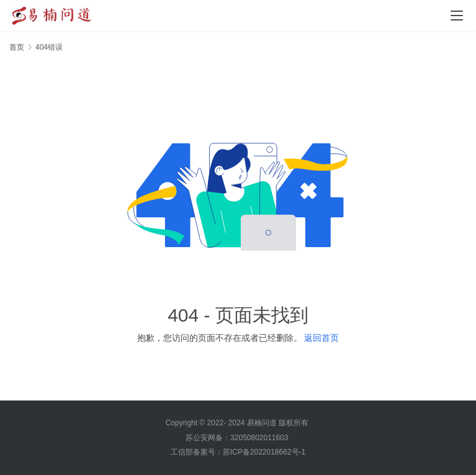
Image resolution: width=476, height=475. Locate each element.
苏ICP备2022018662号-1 (264, 452)
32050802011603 (259, 438)
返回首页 (321, 338)
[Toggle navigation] (457, 16)
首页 (17, 47)
